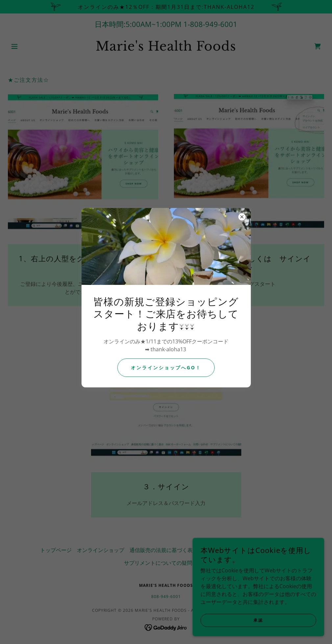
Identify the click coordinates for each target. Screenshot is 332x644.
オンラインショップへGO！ (166, 368)
